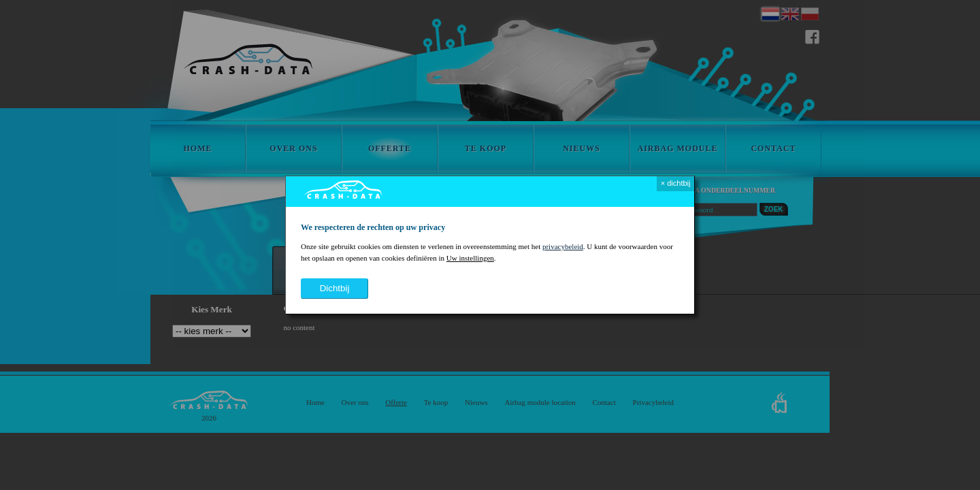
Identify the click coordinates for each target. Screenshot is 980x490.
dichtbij (335, 288)
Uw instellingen (470, 258)
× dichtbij (676, 183)
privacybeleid (563, 246)
